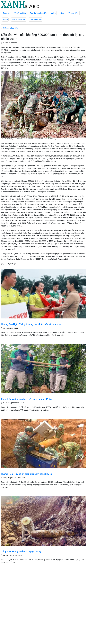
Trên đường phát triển (38, 13)
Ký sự (62, 13)
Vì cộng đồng (74, 13)
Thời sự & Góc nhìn (10, 28)
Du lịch (53, 13)
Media (5, 19)
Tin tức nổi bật (20, 13)
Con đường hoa (36, 19)
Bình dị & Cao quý (19, 19)
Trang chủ (7, 13)
